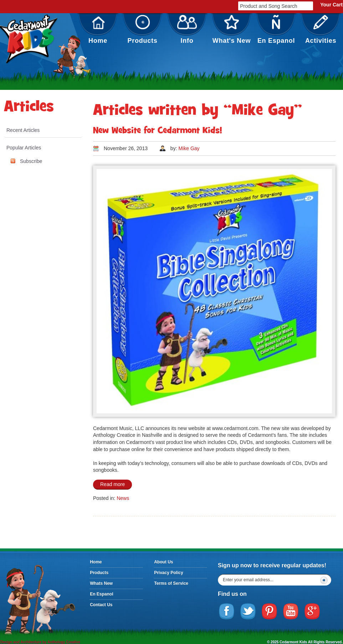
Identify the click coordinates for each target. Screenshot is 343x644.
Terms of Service (171, 583)
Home (98, 30)
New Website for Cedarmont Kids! (158, 131)
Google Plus (312, 612)
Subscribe (31, 161)
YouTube (291, 612)
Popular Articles (24, 148)
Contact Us (101, 605)
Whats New (101, 583)
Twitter (248, 612)
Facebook (227, 612)
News (123, 498)
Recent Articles (23, 130)
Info (187, 30)
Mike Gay (189, 148)
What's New (232, 30)
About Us (163, 562)
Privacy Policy (168, 573)
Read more (112, 484)
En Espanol (276, 30)
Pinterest (270, 612)
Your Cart (331, 5)
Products (143, 30)
